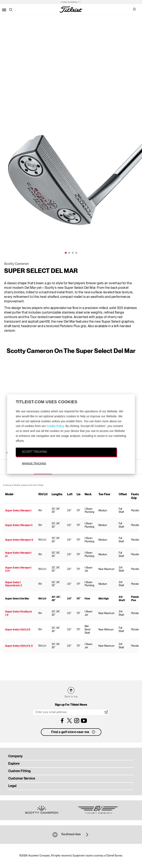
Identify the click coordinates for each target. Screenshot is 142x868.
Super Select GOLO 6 (18, 630)
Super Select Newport (18, 511)
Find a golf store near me (74, 732)
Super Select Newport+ (19, 525)
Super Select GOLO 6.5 (19, 646)
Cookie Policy (55, 426)
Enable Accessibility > (70, 2)
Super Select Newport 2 (19, 540)
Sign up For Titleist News (71, 705)
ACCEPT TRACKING (34, 452)
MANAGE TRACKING (34, 463)
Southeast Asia (71, 835)
